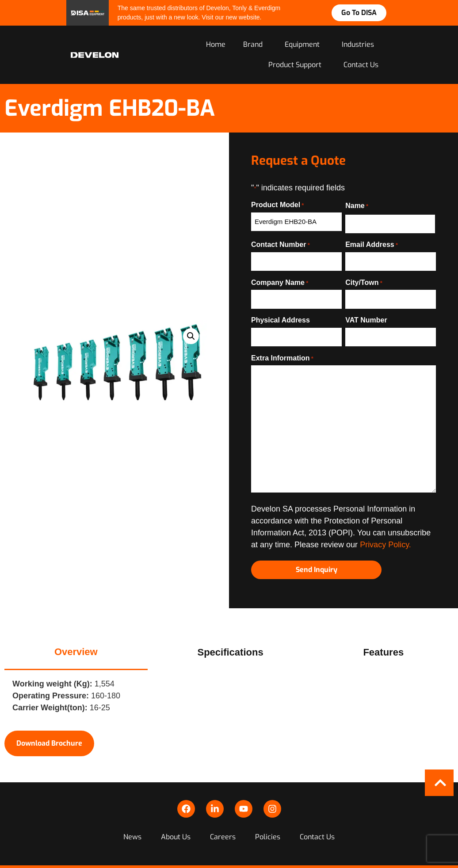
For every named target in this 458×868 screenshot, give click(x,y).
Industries (360, 45)
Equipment (304, 45)
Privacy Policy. (385, 539)
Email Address (372, 244)
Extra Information (282, 352)
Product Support (297, 66)
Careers (223, 820)
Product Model (277, 206)
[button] (191, 333)
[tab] (76, 644)
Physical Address (281, 316)
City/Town (364, 280)
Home (216, 45)
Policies (266, 820)
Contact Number (281, 244)
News (136, 820)
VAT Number (366, 316)
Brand (255, 45)
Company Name (280, 280)
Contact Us (361, 66)
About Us (177, 820)
